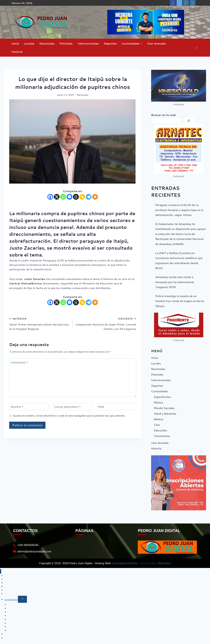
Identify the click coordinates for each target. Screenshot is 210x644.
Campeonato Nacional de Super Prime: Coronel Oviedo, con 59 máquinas (106, 323)
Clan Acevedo (156, 43)
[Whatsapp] (63, 197)
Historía (17, 52)
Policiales (66, 43)
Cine (157, 425)
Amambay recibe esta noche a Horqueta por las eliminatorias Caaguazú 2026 (175, 282)
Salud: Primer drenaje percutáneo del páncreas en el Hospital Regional (40, 323)
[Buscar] (189, 121)
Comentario (19, 362)
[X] (57, 197)
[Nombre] (29, 406)
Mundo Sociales (164, 408)
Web (101, 407)
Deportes (110, 43)
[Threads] (76, 197)
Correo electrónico (68, 407)
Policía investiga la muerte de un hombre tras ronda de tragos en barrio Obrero (180, 301)
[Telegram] (89, 197)
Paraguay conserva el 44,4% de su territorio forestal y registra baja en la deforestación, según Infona (179, 210)
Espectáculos (162, 397)
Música (158, 402)
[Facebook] (50, 197)
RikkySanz (164, 563)
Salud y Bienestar (165, 413)
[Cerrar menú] (1, 571)
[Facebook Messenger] (69, 197)
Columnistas (162, 436)
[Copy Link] (82, 197)
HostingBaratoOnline (125, 563)
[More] (95, 197)
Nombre (17, 407)
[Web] (116, 406)
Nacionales (47, 43)
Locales (29, 43)
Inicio (15, 43)
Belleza (159, 419)
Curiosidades (131, 43)
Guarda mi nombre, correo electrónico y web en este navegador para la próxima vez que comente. (69, 416)
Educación (160, 430)
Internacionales (88, 43)
